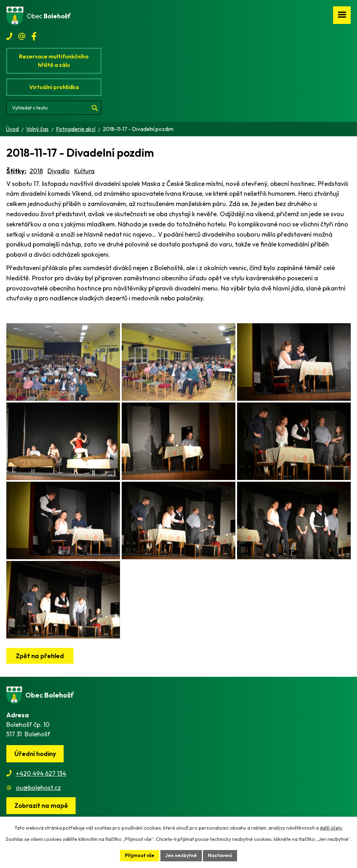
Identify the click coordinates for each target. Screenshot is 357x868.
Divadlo (59, 171)
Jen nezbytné (181, 855)
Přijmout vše (140, 855)
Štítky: (16, 171)
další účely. (331, 828)
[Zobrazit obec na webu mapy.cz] (41, 806)
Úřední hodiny (35, 754)
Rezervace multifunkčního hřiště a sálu (54, 61)
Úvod (12, 129)
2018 (36, 171)
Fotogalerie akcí (76, 129)
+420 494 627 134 (41, 773)
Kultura (84, 171)
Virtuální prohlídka (54, 87)
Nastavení (220, 855)
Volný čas (37, 129)
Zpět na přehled (40, 656)
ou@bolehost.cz (38, 788)
